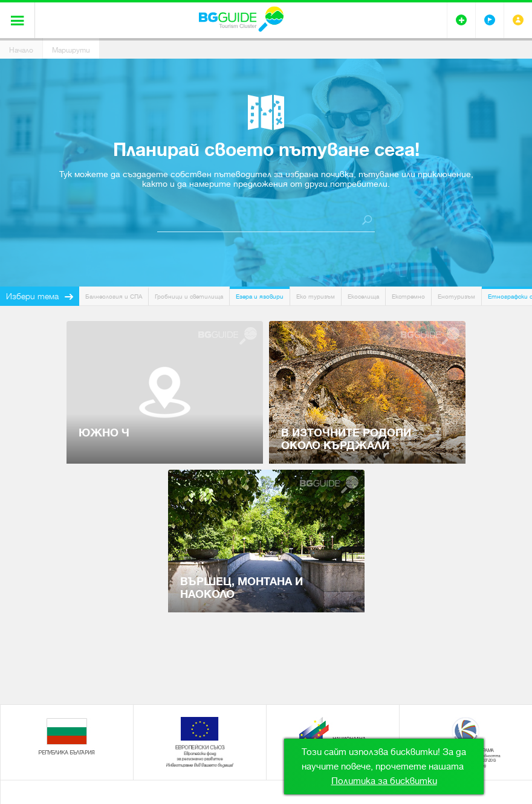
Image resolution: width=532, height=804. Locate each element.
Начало (21, 50)
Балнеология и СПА (114, 297)
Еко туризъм (316, 297)
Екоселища (363, 297)
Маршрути (71, 50)
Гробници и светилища (189, 297)
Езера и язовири (260, 297)
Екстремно (408, 297)
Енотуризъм (456, 297)
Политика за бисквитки (384, 781)
